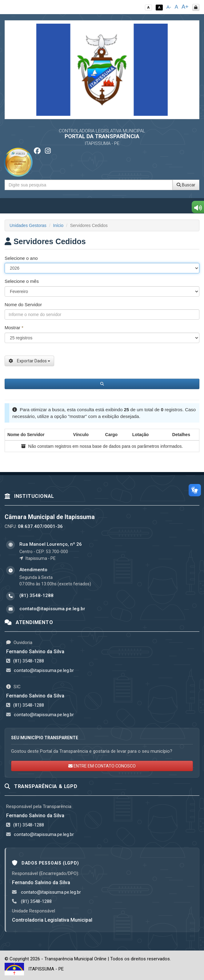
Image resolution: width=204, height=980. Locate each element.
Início (58, 225)
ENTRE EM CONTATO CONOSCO (102, 766)
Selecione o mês (22, 281)
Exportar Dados (29, 361)
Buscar (186, 185)
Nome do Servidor (23, 305)
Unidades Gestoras (28, 225)
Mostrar (14, 328)
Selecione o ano (21, 258)
